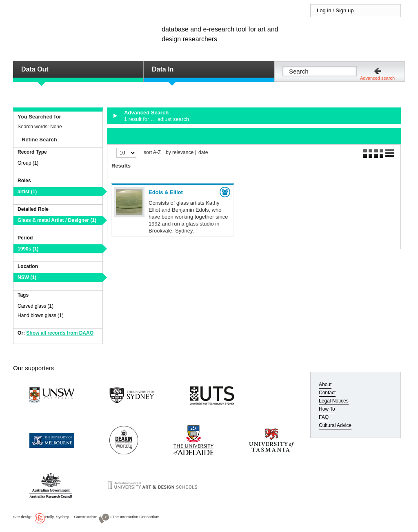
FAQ (324, 417)
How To (327, 409)
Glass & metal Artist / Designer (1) (57, 220)
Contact (327, 393)
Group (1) (28, 163)
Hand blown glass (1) (41, 315)
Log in (324, 10)
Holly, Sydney (57, 517)
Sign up (345, 10)
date (203, 153)
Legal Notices (334, 401)
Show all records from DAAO (60, 333)
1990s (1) (28, 249)
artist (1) (27, 192)
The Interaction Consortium (136, 517)
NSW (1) (27, 277)
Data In (163, 69)
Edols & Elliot (166, 192)
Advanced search (377, 78)
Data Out (35, 69)
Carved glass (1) (36, 306)
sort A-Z (152, 153)
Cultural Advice (335, 425)
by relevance (180, 153)
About (325, 384)
